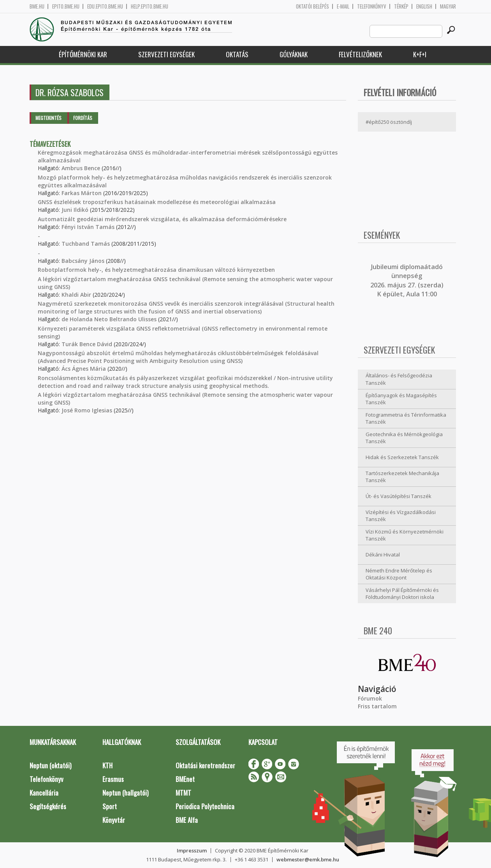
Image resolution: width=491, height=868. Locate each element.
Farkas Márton (82, 193)
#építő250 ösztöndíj (389, 122)
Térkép (401, 6)
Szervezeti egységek (166, 54)
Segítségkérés (48, 806)
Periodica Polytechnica (205, 806)
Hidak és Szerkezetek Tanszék (402, 457)
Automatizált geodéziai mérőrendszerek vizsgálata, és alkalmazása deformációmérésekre (162, 219)
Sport (110, 806)
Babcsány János (83, 261)
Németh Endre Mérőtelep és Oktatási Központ (399, 574)
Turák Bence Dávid (87, 344)
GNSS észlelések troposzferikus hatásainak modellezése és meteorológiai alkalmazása (157, 202)
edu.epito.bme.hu (105, 6)
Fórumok (370, 698)
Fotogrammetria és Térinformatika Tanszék (406, 418)
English (424, 6)
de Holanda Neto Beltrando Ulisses (109, 319)
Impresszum (192, 850)
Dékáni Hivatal (383, 555)
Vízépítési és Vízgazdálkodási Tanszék (401, 516)
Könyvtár (114, 820)
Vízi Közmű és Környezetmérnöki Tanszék (405, 535)
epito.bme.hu (66, 6)
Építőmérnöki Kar (83, 54)
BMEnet (185, 779)
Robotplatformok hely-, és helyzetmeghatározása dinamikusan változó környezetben (156, 270)
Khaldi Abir (76, 295)
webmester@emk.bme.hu (308, 859)
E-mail (343, 6)
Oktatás (237, 54)
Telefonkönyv (372, 6)
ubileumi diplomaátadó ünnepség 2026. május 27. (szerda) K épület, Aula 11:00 (407, 280)
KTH (107, 765)
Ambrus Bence (81, 168)
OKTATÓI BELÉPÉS (312, 6)
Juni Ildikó (75, 210)
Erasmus (113, 779)
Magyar (448, 6)
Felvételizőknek (360, 54)
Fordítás (83, 118)
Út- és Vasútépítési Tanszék (399, 496)
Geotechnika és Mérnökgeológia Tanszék (404, 438)
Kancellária (44, 793)
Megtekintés (48, 118)
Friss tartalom (377, 706)
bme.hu (37, 6)
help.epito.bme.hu (150, 6)
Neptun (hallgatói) (125, 793)
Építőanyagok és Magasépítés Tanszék (401, 399)
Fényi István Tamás (88, 227)
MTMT (183, 793)
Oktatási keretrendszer (205, 765)
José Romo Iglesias (87, 410)
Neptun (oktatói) (50, 765)
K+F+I (420, 54)
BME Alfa (187, 820)
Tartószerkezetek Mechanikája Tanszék (402, 477)
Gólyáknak (294, 54)
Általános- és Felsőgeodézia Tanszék (399, 379)
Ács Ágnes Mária (84, 369)
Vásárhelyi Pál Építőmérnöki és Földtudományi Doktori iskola (402, 594)
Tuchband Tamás (86, 244)
